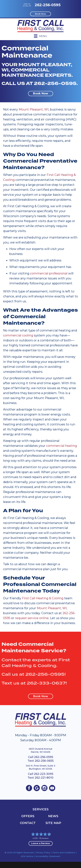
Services (41, 809)
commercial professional (49, 273)
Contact (28, 823)
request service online (32, 618)
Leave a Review (41, 843)
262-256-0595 (48, 5)
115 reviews (44, 838)
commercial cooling (18, 335)
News (53, 816)
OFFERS (28, 816)
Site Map (53, 823)
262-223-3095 (44, 774)
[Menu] (40, 36)
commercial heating (62, 446)
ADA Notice (27, 856)
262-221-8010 (44, 778)
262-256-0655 (44, 761)
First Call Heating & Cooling (43, 598)
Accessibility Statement (48, 856)
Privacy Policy (43, 853)
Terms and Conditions (64, 853)
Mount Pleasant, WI (34, 109)
